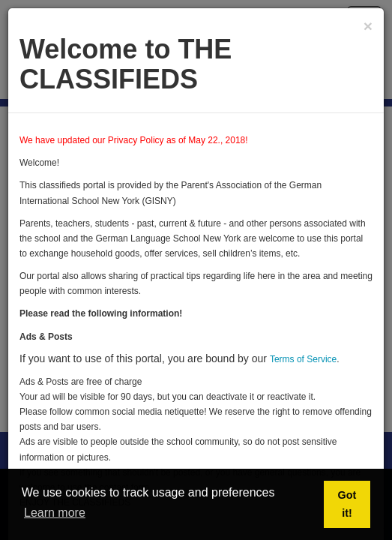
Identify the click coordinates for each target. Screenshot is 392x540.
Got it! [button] (347, 504)
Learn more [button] (55, 513)
